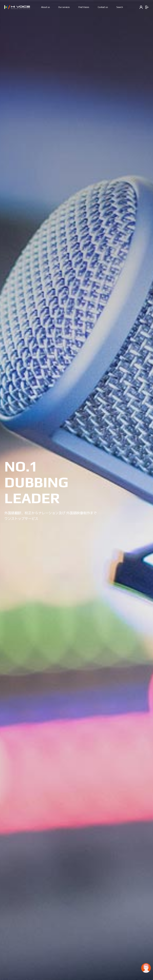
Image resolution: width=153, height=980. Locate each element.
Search (120, 7)
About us (45, 7)
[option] (76, 490)
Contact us (103, 7)
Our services (64, 7)
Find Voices (84, 7)
